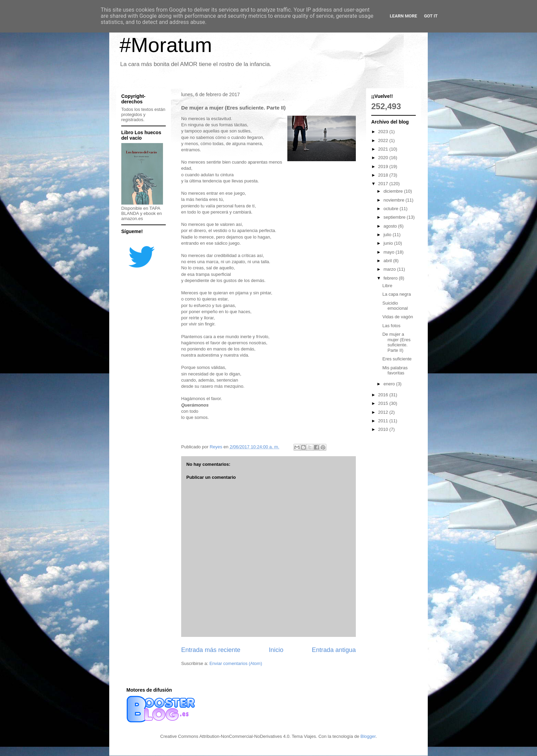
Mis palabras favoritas (395, 370)
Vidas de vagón (397, 317)
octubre (392, 209)
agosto (391, 226)
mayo (390, 252)
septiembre (395, 217)
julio (388, 235)
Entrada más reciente (211, 650)
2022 (384, 140)
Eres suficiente (397, 359)
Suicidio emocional (395, 306)
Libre (387, 286)
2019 (384, 166)
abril (388, 261)
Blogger (368, 736)
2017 (384, 184)
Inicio (276, 650)
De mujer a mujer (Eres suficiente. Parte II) (396, 342)
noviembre (395, 200)
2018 (384, 175)
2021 (384, 149)
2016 (384, 395)
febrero (391, 278)
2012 (384, 412)
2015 (384, 403)
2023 (384, 132)
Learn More (403, 16)
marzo (390, 269)
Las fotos (391, 326)
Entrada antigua (334, 650)
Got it (431, 16)
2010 (384, 429)
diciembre (394, 191)
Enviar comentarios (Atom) (236, 663)
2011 (384, 421)
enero (390, 384)
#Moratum (166, 45)
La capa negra (396, 294)
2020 (384, 158)
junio (389, 243)
